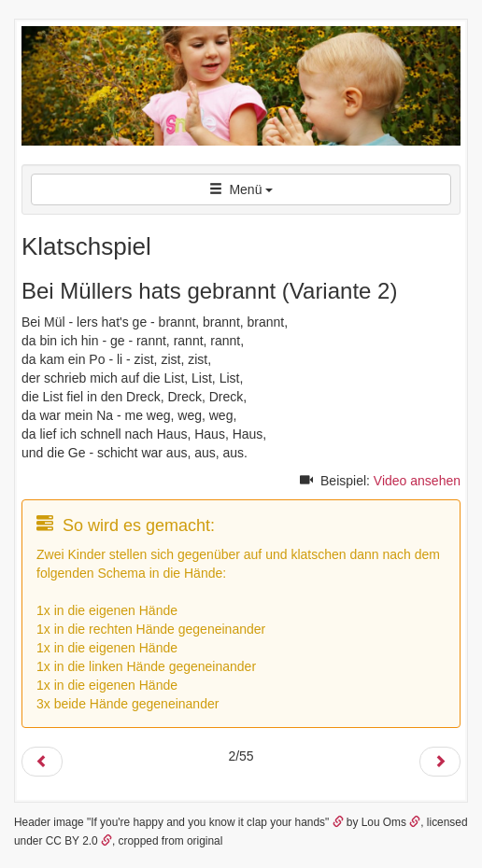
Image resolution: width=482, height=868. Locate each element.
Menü (241, 189)
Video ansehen (417, 481)
